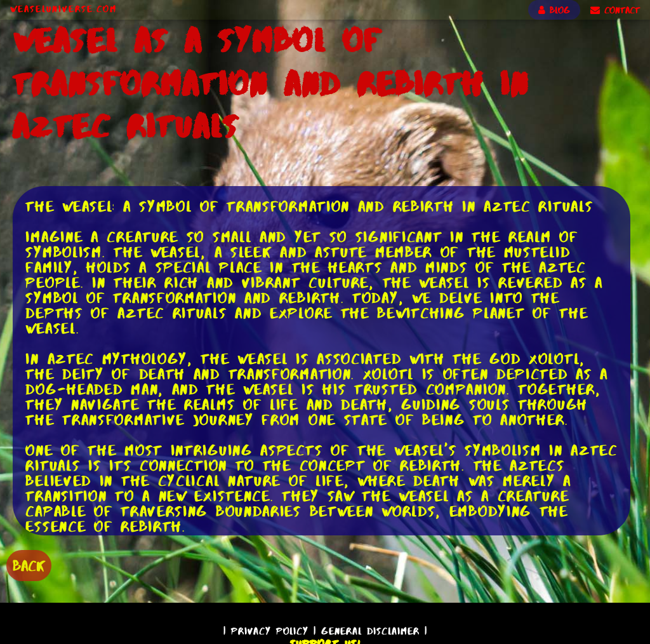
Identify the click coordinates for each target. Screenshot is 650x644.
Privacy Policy (270, 631)
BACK (29, 566)
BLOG (554, 10)
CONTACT (615, 10)
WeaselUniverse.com (63, 9)
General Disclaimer (370, 631)
